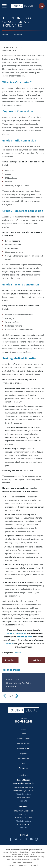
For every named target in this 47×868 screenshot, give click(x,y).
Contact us (9, 643)
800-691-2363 (23, 721)
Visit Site (23, 801)
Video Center (23, 758)
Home (23, 734)
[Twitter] (26, 839)
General (17, 653)
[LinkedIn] (21, 839)
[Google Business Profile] (16, 839)
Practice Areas (23, 748)
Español (23, 753)
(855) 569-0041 (23, 824)
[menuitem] (12, 865)
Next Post (36, 660)
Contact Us (23, 768)
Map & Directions (23, 794)
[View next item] (17, 696)
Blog (23, 763)
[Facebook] (11, 839)
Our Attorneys (23, 743)
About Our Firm (23, 738)
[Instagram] (36, 839)
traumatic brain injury (15, 633)
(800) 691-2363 (23, 797)
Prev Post (10, 660)
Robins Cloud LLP (24, 637)
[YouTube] (31, 839)
